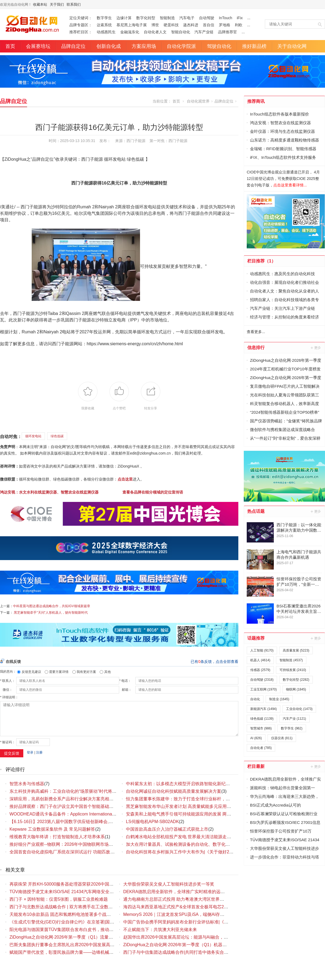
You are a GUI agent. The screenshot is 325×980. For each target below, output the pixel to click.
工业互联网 (264, 689)
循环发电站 (33, 436)
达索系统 (104, 25)
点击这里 (125, 479)
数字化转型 (146, 18)
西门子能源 (178, 141)
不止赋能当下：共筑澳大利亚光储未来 (160, 930)
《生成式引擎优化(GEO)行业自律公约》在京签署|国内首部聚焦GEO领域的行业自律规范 (95, 922)
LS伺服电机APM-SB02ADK (152, 822)
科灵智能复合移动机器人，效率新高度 (285, 404)
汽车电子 (187, 18)
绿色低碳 (57, 436)
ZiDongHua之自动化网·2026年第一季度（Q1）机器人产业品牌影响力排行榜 (197, 945)
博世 (155, 25)
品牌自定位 (73, 46)
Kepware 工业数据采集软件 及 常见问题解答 (52, 829)
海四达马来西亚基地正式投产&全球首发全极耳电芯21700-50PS (184, 907)
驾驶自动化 (219, 46)
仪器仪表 (282, 738)
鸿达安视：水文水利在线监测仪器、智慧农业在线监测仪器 (49, 492)
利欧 (239, 25)
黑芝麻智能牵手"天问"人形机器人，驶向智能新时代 (51, 613)
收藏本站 (40, 4)
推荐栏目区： (81, 32)
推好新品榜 (254, 46)
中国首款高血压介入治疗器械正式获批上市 (167, 829)
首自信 (209, 25)
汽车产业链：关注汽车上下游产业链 (282, 308)
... (249, 18)
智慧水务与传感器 (27, 784)
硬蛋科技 (171, 25)
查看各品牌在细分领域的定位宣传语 (153, 492)
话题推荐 (256, 638)
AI (256, 738)
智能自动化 (181, 32)
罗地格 (225, 25)
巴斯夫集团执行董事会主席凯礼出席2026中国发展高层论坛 (66, 945)
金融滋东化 (130, 32)
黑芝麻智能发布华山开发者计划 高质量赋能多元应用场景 (181, 806)
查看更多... (256, 332)
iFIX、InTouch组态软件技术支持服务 (283, 157)
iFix (240, 18)
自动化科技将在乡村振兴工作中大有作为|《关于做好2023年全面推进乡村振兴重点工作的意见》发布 (222, 852)
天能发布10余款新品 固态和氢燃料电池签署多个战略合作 (64, 914)
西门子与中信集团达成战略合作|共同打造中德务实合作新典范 (182, 952)
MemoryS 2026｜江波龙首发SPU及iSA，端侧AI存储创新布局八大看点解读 (195, 914)
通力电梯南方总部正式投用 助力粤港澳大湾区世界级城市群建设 (184, 899)
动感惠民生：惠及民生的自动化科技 (282, 274)
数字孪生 (104, 18)
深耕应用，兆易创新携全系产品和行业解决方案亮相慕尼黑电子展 (72, 799)
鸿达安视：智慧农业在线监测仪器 (280, 123)
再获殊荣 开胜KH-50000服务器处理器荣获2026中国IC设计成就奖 (72, 884)
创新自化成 (109, 46)
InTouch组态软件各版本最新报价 (279, 114)
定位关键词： (81, 18)
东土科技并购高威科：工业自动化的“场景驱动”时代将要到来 (67, 791)
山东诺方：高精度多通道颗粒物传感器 (285, 140)
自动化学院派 (181, 46)
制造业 (279, 699)
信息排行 (256, 348)
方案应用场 (144, 46)
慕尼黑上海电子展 (132, 25)
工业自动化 (299, 709)
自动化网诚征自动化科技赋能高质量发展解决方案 (174, 791)
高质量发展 (296, 650)
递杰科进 (191, 25)
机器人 (260, 660)
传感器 (260, 670)
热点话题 (256, 511)
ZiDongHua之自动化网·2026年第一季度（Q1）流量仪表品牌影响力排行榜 (81, 937)
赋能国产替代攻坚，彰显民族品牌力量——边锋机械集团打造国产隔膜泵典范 (83, 952)
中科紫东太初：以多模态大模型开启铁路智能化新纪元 (178, 784)
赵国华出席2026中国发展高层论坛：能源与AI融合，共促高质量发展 (189, 937)
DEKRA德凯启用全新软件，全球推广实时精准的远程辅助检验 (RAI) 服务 (193, 892)
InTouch (225, 18)
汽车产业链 (204, 32)
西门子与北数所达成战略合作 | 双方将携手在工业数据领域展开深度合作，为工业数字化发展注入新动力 (109, 907)
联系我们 (74, 4)
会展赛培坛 (38, 46)
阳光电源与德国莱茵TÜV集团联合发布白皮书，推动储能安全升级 (72, 930)
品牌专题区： (81, 25)
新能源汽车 (264, 709)
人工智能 (262, 650)
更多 (316, 348)
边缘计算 (124, 18)
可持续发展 (293, 670)
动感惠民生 (106, 32)
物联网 (296, 689)
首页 (10, 46)
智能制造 (167, 18)
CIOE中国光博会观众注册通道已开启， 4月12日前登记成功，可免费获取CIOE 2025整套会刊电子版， (283, 179)
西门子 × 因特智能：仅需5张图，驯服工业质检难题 (59, 899)
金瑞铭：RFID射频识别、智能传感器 (283, 149)
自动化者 (261, 748)
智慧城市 (261, 728)
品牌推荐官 (227, 32)
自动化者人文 (155, 32)
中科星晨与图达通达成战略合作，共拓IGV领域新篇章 (52, 606)
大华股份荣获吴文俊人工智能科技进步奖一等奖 (169, 884)
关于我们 (57, 4)
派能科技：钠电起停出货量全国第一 (282, 788)
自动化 (255, 699)
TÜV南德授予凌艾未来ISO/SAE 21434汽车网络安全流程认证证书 (72, 892)
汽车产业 (294, 719)
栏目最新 (256, 766)
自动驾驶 (207, 18)
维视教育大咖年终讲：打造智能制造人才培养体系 (57, 837)
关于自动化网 (292, 46)
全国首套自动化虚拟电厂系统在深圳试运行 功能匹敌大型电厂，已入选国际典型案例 (90, 852)
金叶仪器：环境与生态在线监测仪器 (282, 131)
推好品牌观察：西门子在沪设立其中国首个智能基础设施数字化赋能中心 (79, 806)
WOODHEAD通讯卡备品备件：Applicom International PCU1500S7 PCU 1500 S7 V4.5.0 (95, 814)
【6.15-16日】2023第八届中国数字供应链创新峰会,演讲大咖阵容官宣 (76, 822)
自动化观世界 (198, 101)
